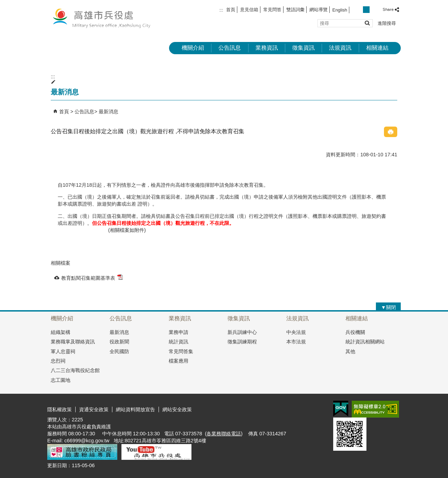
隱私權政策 (59, 409)
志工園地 (61, 380)
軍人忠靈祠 (63, 351)
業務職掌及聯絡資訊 (73, 342)
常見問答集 (181, 351)
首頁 (231, 10)
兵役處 (106, 18)
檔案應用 (178, 361)
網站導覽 (318, 10)
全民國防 (119, 351)
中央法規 (296, 332)
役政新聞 (119, 342)
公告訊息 (230, 48)
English (340, 10)
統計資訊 (178, 342)
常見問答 (272, 10)
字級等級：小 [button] (359, 10)
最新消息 (108, 112)
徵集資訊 (303, 48)
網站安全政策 (177, 409)
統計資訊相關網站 (365, 342)
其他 (350, 351)
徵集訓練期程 (242, 342)
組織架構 (61, 332)
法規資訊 (340, 48)
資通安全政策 (94, 409)
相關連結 (377, 48)
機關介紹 (193, 48)
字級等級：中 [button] (366, 10)
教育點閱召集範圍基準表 (92, 277)
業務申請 (178, 332)
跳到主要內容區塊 (4, 4)
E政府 (341, 409)
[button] (367, 23)
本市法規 (296, 342)
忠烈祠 (58, 361)
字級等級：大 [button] (374, 10)
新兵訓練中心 (242, 332)
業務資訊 (267, 48)
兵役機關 (355, 332)
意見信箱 (249, 10)
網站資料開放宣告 (135, 409)
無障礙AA (375, 409)
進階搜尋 (387, 23)
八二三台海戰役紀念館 (75, 370)
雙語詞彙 (295, 10)
